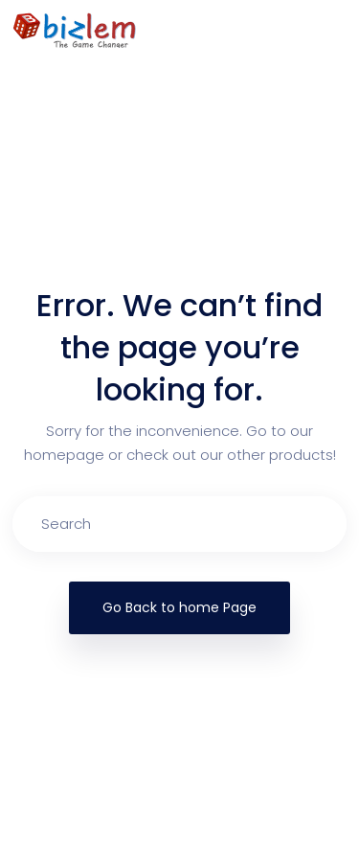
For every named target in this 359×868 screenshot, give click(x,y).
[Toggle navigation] (336, 30)
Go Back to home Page (179, 607)
